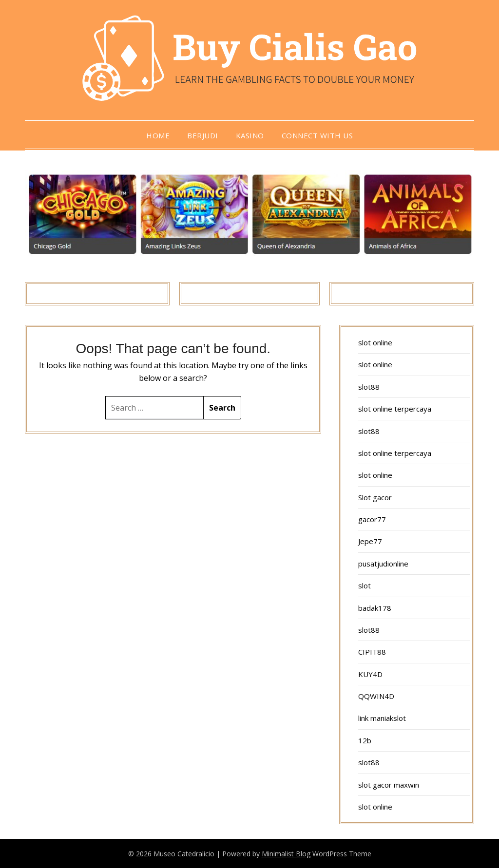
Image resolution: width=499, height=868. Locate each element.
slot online (375, 342)
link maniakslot (382, 718)
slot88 (369, 387)
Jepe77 (370, 541)
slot (365, 585)
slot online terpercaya (395, 409)
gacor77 (372, 519)
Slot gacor (375, 497)
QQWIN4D (376, 696)
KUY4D (370, 674)
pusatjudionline (383, 564)
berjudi (203, 135)
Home (158, 135)
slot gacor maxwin (389, 785)
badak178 (375, 608)
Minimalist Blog (286, 854)
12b (365, 740)
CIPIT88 (372, 652)
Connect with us (317, 135)
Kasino (250, 135)
